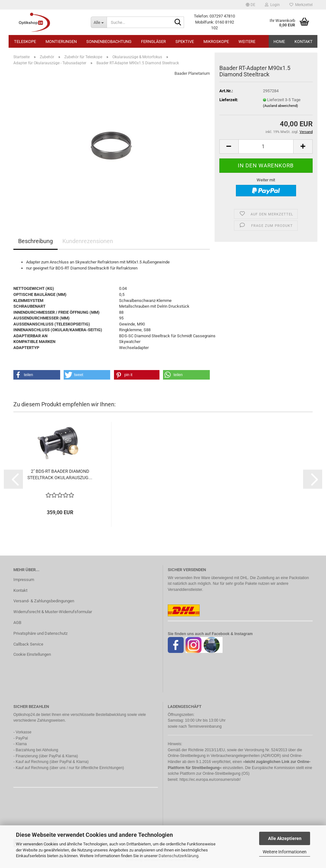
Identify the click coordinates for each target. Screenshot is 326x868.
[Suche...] (99, 22)
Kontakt (304, 42)
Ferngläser (153, 42)
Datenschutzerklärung (178, 856)
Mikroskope (216, 42)
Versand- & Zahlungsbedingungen (44, 601)
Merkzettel (301, 5)
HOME (279, 42)
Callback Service (28, 644)
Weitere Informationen (285, 852)
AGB (17, 623)
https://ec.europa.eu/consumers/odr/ (210, 780)
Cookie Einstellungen (32, 654)
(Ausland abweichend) (280, 106)
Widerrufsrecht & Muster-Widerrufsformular (53, 612)
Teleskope (25, 42)
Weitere (247, 42)
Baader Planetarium (192, 73)
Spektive (185, 42)
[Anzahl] (266, 147)
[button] (251, 5)
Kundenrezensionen (88, 241)
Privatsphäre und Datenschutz (40, 633)
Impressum (24, 580)
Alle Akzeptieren (285, 838)
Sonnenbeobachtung (109, 42)
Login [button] (272, 5)
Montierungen (61, 42)
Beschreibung (35, 241)
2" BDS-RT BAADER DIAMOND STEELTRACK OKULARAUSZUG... (60, 474)
